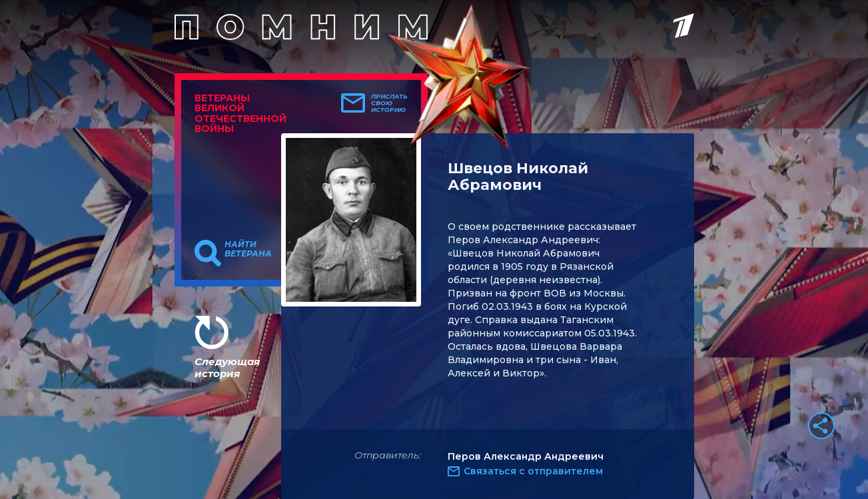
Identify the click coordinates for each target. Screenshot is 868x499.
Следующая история (227, 367)
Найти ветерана (248, 249)
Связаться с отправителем (533, 471)
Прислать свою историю (389, 103)
